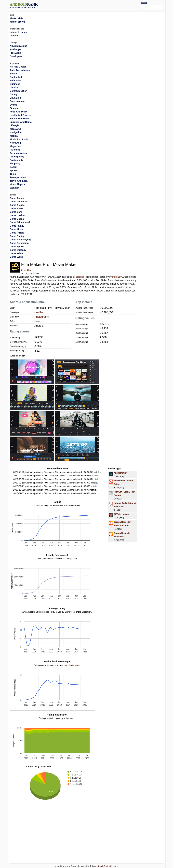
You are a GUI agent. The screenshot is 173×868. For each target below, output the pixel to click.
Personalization (18, 153)
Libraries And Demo (21, 122)
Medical (14, 136)
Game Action (17, 198)
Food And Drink (18, 112)
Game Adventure (19, 202)
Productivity (17, 160)
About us (97, 866)
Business (15, 84)
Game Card (16, 212)
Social (13, 167)
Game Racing (17, 236)
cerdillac (28, 270)
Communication (19, 91)
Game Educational (20, 222)
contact (14, 36)
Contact (107, 866)
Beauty (14, 74)
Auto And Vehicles (20, 70)
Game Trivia (16, 253)
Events (14, 105)
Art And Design (18, 67)
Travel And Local (19, 181)
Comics (14, 87)
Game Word (16, 257)
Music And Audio (19, 139)
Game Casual (17, 219)
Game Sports (17, 247)
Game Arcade (17, 205)
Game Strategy (18, 250)
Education (15, 98)
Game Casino (17, 215)
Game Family (17, 226)
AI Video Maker (121, 514)
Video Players (17, 184)
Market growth (18, 22)
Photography (116, 277)
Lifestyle (15, 125)
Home (115, 866)
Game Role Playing (20, 240)
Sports (13, 170)
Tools (13, 174)
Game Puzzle (17, 233)
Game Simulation (19, 243)
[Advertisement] (93, 5)
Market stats (17, 18)
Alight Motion (120, 473)
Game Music (17, 229)
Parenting (15, 150)
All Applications (19, 46)
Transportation (18, 177)
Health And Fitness (20, 115)
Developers (16, 56)
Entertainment (18, 101)
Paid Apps (15, 49)
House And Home (19, 119)
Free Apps (15, 53)
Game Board (17, 208)
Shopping (15, 164)
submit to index (18, 32)
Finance (14, 108)
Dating (13, 94)
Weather (14, 188)
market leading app (71, 665)
